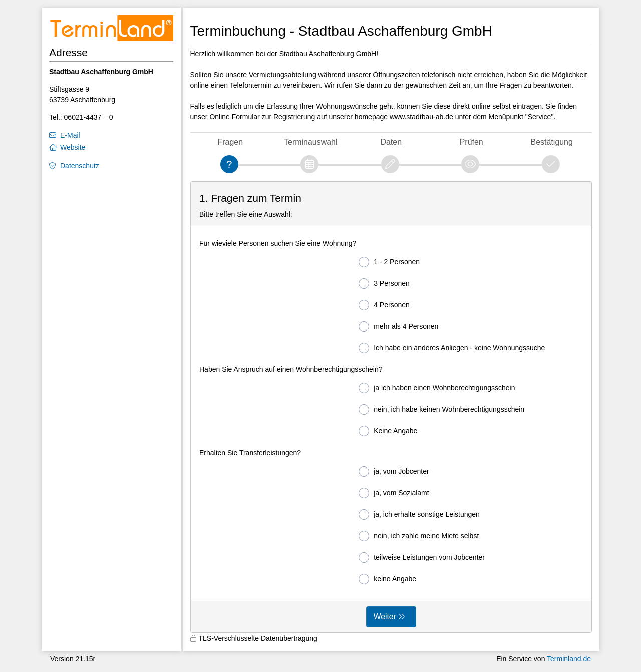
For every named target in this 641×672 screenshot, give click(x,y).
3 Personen (384, 283)
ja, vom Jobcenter (394, 471)
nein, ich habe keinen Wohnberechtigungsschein (441, 410)
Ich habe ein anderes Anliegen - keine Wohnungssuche (452, 348)
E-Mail (70, 135)
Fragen (230, 142)
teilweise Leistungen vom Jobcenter (422, 557)
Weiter (385, 617)
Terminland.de (569, 659)
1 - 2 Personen (389, 262)
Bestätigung (552, 142)
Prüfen (471, 142)
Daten (391, 142)
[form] (391, 407)
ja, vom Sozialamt (394, 493)
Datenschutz (80, 166)
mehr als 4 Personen (398, 326)
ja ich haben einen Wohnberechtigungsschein (437, 388)
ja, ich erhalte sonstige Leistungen (419, 514)
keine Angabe (387, 579)
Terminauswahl (310, 142)
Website (73, 147)
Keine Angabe (388, 431)
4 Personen (384, 305)
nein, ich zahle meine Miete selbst (419, 536)
